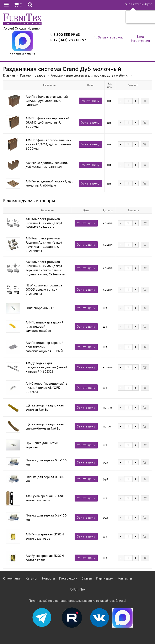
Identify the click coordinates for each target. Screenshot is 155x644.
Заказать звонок (110, 37)
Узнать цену (90, 101)
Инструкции (68, 578)
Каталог (32, 578)
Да (137, 19)
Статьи (87, 578)
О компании (12, 578)
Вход (140, 37)
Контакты (125, 578)
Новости (48, 578)
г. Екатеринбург (141, 4)
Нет (146, 19)
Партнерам (105, 578)
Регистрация (140, 41)
